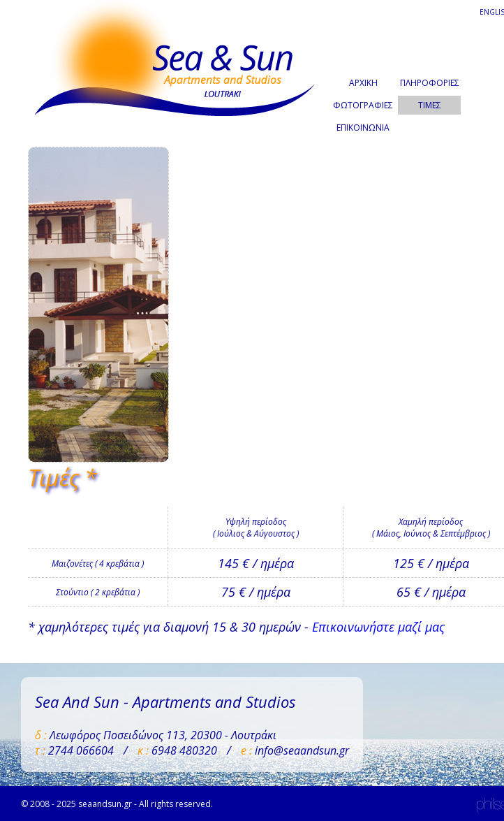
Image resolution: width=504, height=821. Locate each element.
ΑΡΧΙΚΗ (363, 83)
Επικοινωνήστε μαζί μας (378, 627)
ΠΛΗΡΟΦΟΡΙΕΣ (430, 83)
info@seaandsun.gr (302, 750)
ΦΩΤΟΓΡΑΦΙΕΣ (363, 105)
